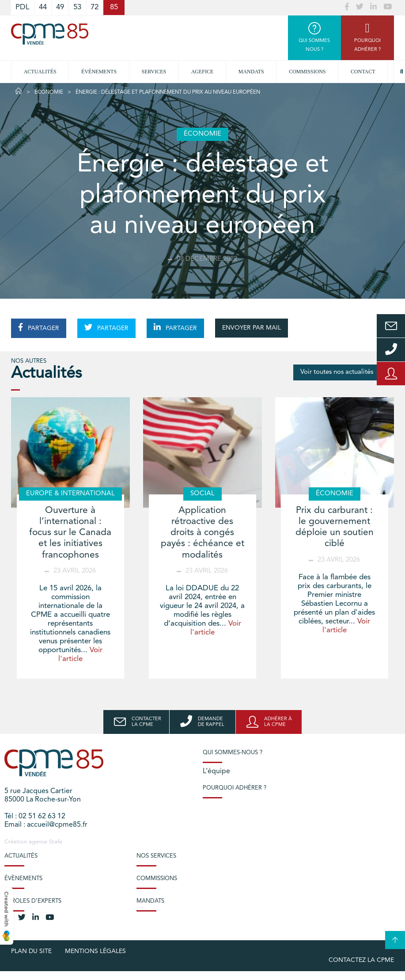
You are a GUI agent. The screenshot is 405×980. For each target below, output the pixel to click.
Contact (363, 72)
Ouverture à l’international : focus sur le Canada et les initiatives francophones (70, 533)
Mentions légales (95, 951)
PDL (23, 7)
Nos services (156, 856)
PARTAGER (39, 327)
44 (43, 7)
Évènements (99, 72)
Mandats (251, 72)
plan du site (31, 951)
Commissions (307, 72)
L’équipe (216, 771)
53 (77, 7)
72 (95, 7)
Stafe (56, 842)
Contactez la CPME (361, 960)
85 (114, 7)
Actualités (40, 72)
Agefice (202, 72)
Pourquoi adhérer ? (235, 788)
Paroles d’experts (33, 901)
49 (60, 7)
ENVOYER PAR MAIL (252, 328)
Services (154, 72)
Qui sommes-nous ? (233, 753)
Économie (49, 92)
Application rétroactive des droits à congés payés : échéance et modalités (202, 533)
